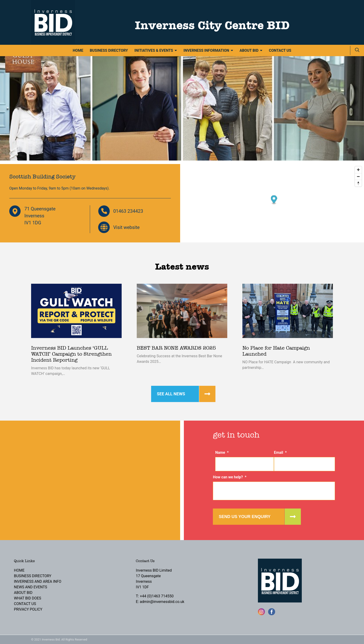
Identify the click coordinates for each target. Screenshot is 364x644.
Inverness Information (206, 50)
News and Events (31, 587)
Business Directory (109, 50)
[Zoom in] (358, 170)
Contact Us (280, 50)
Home (78, 50)
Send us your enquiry (245, 517)
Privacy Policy (28, 609)
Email (280, 452)
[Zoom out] (358, 176)
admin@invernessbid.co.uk (162, 602)
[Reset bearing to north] (358, 183)
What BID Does (28, 598)
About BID (249, 50)
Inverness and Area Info (38, 581)
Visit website (127, 227)
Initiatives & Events (154, 50)
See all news (171, 394)
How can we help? (230, 477)
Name (222, 452)
